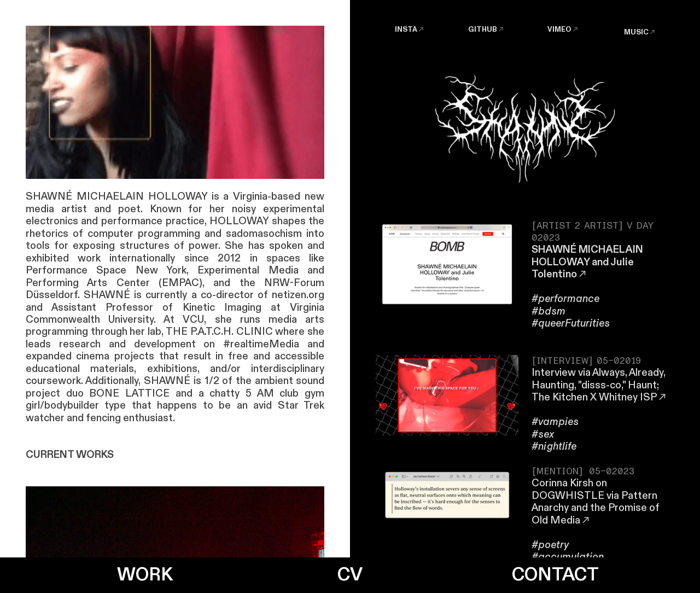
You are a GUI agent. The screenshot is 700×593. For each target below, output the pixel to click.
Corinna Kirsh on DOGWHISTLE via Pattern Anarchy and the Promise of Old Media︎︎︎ (596, 502)
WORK (145, 575)
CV (350, 575)
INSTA (406, 30)
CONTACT (555, 575)
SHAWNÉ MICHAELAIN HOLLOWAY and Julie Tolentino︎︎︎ (587, 262)
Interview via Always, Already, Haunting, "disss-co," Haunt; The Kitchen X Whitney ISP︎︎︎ (600, 385)
